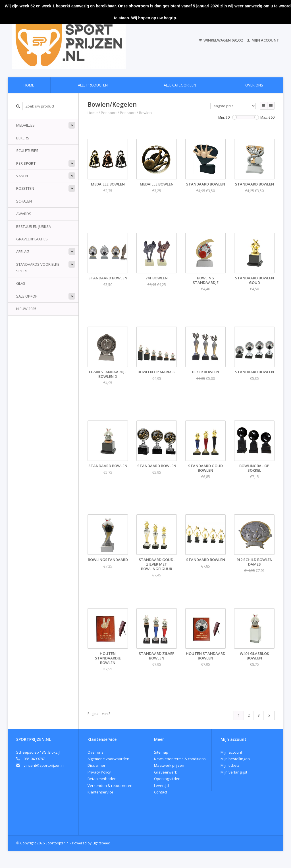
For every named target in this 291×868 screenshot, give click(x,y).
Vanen (22, 176)
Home (29, 85)
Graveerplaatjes (32, 239)
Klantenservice (100, 792)
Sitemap (161, 752)
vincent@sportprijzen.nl (44, 765)
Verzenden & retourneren (110, 785)
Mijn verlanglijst (234, 772)
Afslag (23, 251)
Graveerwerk (166, 772)
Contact (161, 792)
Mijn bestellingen (235, 759)
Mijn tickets (230, 765)
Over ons (254, 85)
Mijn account (263, 40)
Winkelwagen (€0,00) (222, 40)
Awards (24, 214)
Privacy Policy (99, 772)
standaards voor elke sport (38, 268)
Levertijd (161, 785)
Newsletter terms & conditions (180, 759)
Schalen (24, 201)
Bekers (23, 138)
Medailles (25, 125)
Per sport (26, 163)
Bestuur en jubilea (34, 226)
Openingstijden (167, 779)
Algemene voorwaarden (108, 759)
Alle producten (93, 85)
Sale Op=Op (27, 296)
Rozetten (25, 188)
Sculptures (27, 150)
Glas (21, 283)
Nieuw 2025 (26, 309)
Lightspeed (101, 843)
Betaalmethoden (102, 779)
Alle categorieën (180, 85)
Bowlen (145, 113)
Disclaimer (96, 765)
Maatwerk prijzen (169, 765)
